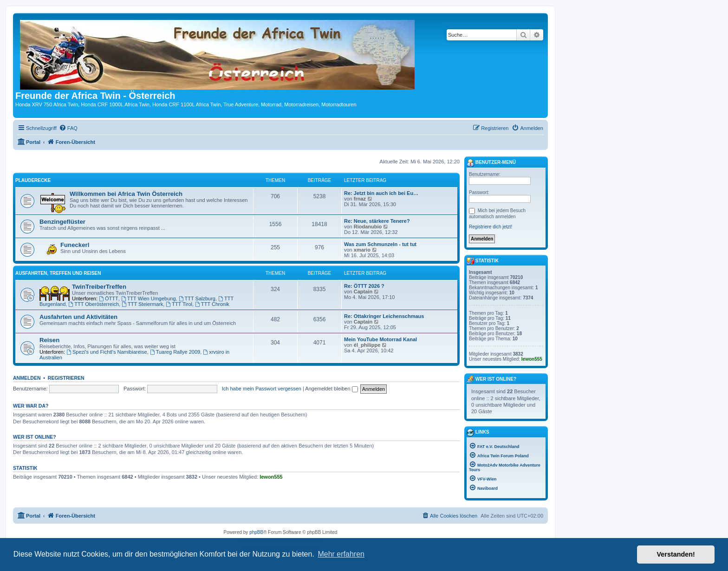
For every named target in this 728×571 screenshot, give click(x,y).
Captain (363, 292)
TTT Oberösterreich (94, 304)
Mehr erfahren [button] (341, 554)
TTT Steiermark (142, 304)
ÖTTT (109, 298)
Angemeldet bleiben (331, 389)
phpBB (256, 532)
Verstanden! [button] (676, 554)
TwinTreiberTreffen (99, 287)
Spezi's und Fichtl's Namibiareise (107, 352)
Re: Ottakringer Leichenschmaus (384, 316)
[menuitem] (68, 128)
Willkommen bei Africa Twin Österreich (126, 194)
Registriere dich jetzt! (491, 227)
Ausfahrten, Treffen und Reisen (58, 273)
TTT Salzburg (197, 298)
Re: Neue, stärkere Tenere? (377, 221)
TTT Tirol (179, 304)
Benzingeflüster (62, 222)
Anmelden (27, 378)
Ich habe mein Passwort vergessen (262, 389)
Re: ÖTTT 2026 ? (364, 286)
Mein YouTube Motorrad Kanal (380, 339)
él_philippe (367, 345)
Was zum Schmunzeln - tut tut (380, 244)
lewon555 (271, 477)
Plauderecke (33, 180)
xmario (362, 250)
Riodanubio (368, 227)
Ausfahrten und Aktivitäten (78, 317)
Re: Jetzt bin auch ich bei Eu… (381, 193)
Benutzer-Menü (491, 163)
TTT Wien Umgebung (149, 298)
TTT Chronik (212, 304)
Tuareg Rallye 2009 (175, 352)
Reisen (49, 340)
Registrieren (66, 378)
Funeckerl (75, 245)
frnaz (360, 199)
